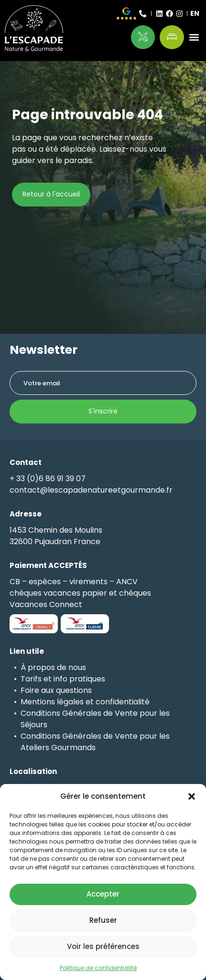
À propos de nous (53, 667)
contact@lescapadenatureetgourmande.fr (91, 490)
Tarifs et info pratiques (63, 679)
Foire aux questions (56, 690)
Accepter (103, 894)
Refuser (103, 920)
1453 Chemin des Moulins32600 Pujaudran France (56, 536)
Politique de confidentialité (98, 968)
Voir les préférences (103, 946)
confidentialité (123, 702)
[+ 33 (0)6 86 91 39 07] (143, 14)
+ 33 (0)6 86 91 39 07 (48, 479)
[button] (192, 796)
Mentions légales (52, 702)
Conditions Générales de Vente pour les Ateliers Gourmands (95, 742)
